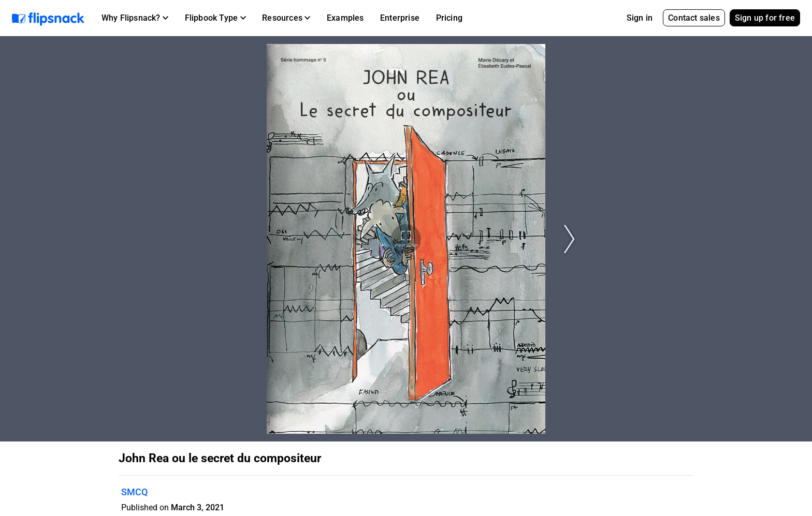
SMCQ (134, 492)
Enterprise (400, 18)
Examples (345, 18)
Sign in (640, 18)
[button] (135, 18)
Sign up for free (765, 18)
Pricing (449, 18)
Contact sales (694, 18)
